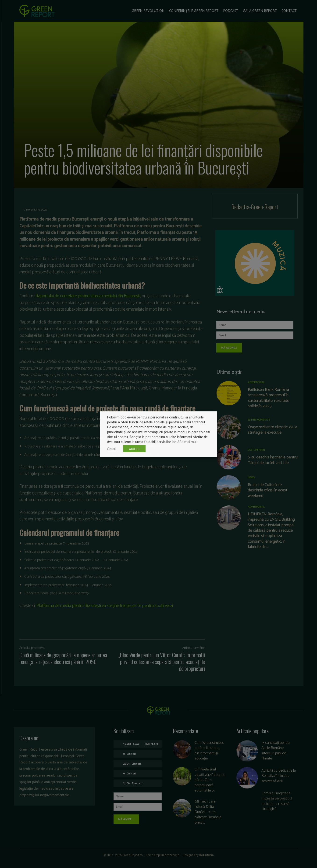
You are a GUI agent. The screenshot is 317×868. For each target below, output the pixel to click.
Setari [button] (112, 449)
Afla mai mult (187, 442)
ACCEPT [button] (134, 449)
